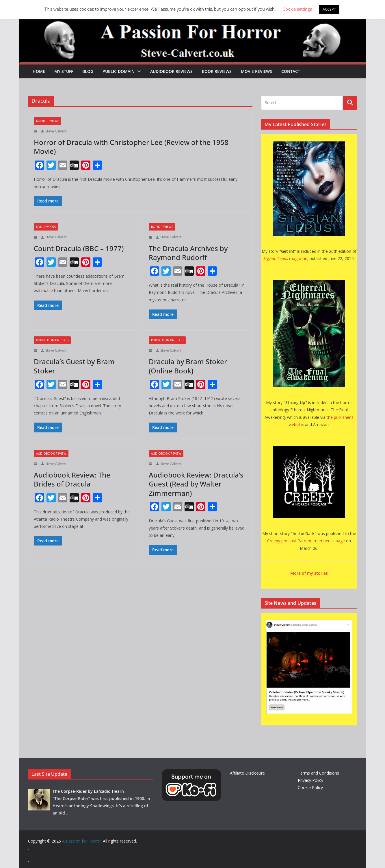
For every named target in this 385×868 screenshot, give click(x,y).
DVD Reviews (46, 227)
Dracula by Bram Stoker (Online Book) (188, 366)
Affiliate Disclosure (247, 773)
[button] (138, 71)
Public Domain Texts (52, 340)
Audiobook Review (51, 454)
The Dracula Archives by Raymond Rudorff (188, 253)
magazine (285, 258)
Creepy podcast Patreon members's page (306, 541)
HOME (39, 71)
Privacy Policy (310, 780)
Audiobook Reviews (171, 71)
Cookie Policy (310, 787)
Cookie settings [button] (297, 9)
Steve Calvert (56, 131)
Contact (291, 71)
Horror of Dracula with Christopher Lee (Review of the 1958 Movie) (131, 147)
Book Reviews (217, 71)
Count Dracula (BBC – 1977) (79, 248)
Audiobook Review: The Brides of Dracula (72, 479)
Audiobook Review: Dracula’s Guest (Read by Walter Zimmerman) (196, 484)
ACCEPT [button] (329, 9)
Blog (88, 71)
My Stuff (64, 71)
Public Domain (119, 71)
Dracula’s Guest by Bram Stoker (74, 366)
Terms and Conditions (318, 773)
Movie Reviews (256, 71)
